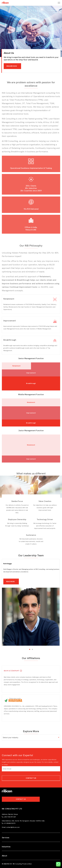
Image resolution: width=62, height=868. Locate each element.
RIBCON (9, 864)
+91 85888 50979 (9, 823)
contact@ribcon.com (13, 827)
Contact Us (31, 778)
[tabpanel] (31, 612)
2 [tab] (32, 649)
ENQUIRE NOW (12, 66)
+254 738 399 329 (10, 817)
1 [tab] (30, 649)
